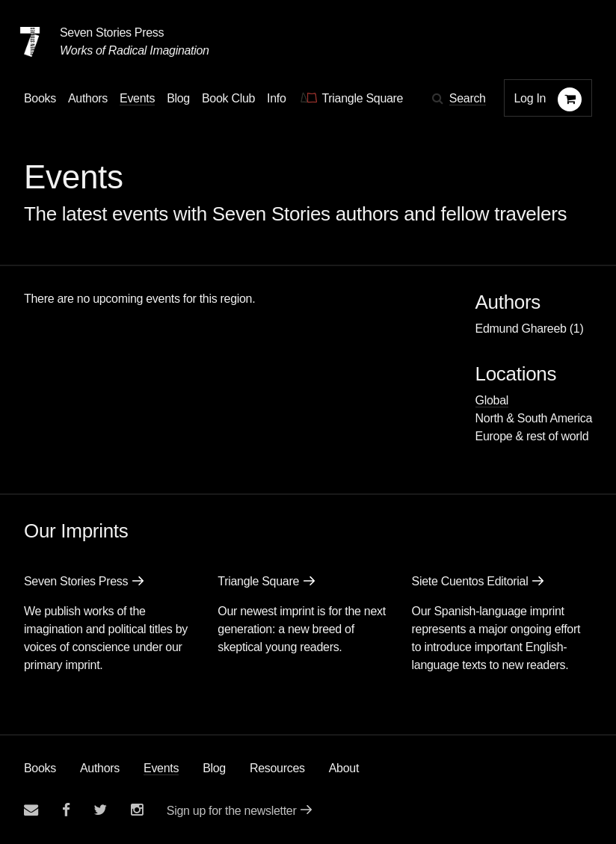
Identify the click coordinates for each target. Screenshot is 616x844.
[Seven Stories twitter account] (100, 810)
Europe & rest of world (532, 436)
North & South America (534, 418)
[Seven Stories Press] (30, 42)
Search (468, 98)
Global (492, 400)
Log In (530, 98)
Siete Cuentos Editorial (470, 581)
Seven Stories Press (112, 33)
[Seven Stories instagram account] (137, 810)
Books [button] (40, 98)
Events (161, 768)
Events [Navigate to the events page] (137, 98)
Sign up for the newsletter (232, 811)
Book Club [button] (228, 98)
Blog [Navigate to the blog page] (178, 98)
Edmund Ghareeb (521, 329)
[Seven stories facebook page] (66, 810)
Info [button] (277, 98)
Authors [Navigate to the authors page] (88, 98)
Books (40, 768)
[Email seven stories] (31, 810)
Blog (214, 768)
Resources (277, 768)
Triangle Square (258, 581)
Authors (100, 768)
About (344, 768)
